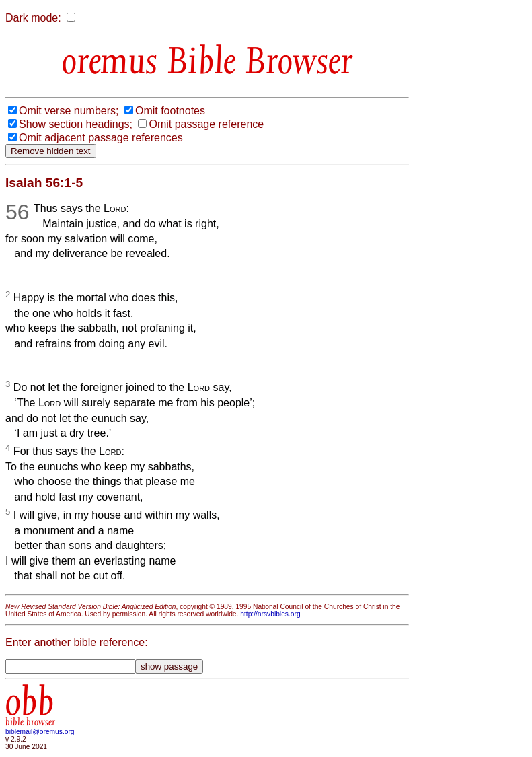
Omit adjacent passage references (101, 138)
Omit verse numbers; (69, 111)
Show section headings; (76, 124)
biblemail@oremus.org (40, 732)
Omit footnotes (170, 111)
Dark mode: (33, 18)
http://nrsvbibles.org (270, 614)
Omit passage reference (206, 124)
